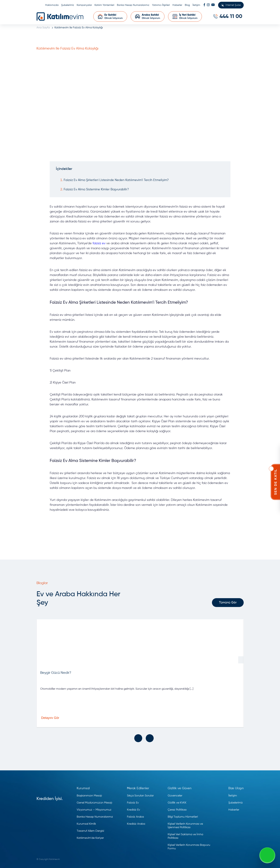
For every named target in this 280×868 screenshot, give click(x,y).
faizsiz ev (99, 243)
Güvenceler (175, 796)
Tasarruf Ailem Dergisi (90, 831)
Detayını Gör (67, 718)
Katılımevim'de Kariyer (90, 838)
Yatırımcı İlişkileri (161, 5)
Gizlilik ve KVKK (177, 803)
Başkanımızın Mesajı (89, 796)
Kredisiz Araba (136, 824)
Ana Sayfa (43, 28)
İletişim (196, 5)
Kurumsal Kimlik (86, 824)
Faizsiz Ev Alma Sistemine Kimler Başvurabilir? (96, 189)
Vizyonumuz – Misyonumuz (94, 810)
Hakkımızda (52, 5)
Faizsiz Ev (133, 803)
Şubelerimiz (68, 5)
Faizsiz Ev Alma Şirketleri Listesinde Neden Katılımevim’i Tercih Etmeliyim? (116, 180)
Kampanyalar (84, 5)
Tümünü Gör (228, 603)
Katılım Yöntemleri (104, 5)
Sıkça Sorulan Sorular (140, 796)
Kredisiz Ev (133, 810)
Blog (187, 5)
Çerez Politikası (177, 810)
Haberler (177, 5)
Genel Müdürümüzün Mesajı (94, 803)
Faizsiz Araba (135, 817)
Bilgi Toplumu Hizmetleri (183, 817)
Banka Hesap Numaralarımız (133, 5)
